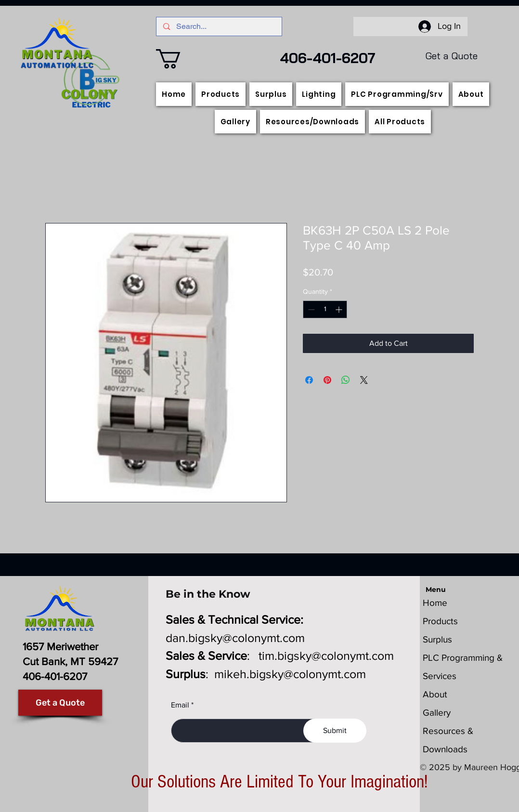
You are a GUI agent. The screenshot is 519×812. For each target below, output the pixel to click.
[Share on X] (364, 380)
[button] (180, 59)
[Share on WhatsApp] (346, 380)
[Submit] (335, 731)
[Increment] (340, 309)
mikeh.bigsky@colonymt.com (290, 674)
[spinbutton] (325, 309)
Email (180, 705)
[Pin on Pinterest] (327, 380)
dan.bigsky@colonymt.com (235, 638)
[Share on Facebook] (309, 380)
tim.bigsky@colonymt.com (326, 655)
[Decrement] (310, 309)
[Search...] (219, 26)
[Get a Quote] (60, 703)
